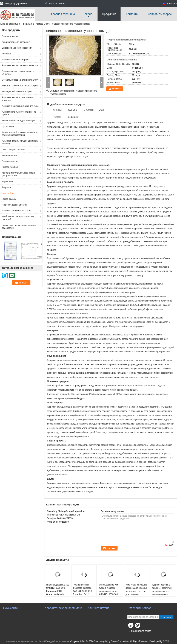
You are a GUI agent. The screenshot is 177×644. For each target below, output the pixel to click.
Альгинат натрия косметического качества (18, 99)
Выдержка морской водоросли (17, 48)
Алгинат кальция (10, 161)
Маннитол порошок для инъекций (18, 121)
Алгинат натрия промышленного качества (18, 73)
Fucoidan (6, 54)
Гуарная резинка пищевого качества (82, 586)
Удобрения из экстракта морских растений (18, 218)
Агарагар (6, 187)
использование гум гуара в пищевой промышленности (109, 588)
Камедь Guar (42, 24)
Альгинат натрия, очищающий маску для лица (20, 142)
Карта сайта (144, 631)
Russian (172, 4)
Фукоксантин (8, 126)
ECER (166, 641)
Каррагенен (8, 182)
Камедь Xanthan (10, 167)
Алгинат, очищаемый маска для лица (20, 106)
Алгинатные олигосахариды (16, 60)
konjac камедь (9, 199)
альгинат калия (9, 155)
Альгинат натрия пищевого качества (20, 65)
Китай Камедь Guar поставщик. (55, 641)
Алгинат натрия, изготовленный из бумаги (19, 113)
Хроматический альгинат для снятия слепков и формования (20, 134)
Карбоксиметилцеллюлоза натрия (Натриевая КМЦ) (19, 174)
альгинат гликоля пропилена (16, 42)
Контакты (132, 14)
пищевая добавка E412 (58, 585)
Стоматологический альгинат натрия (20, 80)
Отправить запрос (160, 14)
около (88, 14)
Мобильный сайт (137, 635)
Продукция (109, 14)
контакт (116, 89)
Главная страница (63, 14)
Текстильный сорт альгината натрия (20, 86)
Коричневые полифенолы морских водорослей (19, 227)
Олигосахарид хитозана (14, 150)
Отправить (166, 617)
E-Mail (132, 631)
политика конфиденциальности (22, 641)
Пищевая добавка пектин (14, 205)
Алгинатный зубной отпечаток (17, 211)
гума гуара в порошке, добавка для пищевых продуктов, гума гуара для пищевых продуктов (137, 591)
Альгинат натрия (10, 36)
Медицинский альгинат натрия (17, 92)
